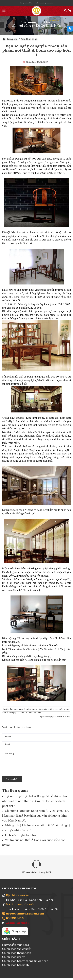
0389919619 (15, 918)
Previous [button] (2, 25)
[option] (36, 25)
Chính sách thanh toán (17, 953)
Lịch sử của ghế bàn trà (20, 835)
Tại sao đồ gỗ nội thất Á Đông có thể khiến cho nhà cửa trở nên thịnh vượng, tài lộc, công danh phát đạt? (34, 801)
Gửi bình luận (12, 779)
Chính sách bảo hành (15, 965)
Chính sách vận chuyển (17, 949)
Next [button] (71, 25)
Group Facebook (18, 923)
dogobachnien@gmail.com (25, 914)
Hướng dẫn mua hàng (16, 945)
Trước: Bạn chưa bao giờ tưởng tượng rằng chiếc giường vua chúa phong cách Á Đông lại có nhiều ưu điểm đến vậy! (36, 711)
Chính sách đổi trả (14, 957)
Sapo (43, 976)
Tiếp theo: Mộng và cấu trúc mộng (54, 717)
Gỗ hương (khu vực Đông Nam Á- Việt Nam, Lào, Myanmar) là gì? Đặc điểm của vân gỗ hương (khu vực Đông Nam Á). (36, 816)
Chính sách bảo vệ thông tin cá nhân (25, 961)
